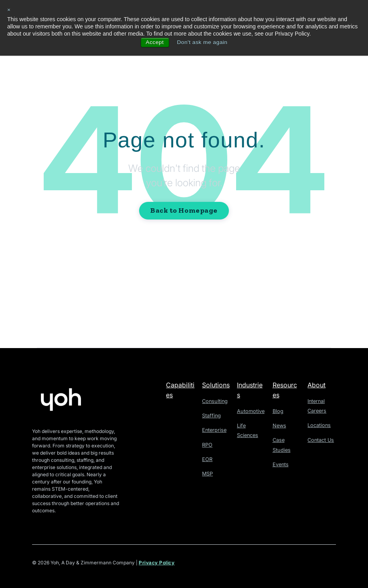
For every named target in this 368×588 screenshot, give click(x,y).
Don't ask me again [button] (202, 42)
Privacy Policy (157, 563)
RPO (207, 444)
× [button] (9, 10)
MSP (207, 472)
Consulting (214, 401)
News (279, 425)
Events (280, 464)
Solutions (216, 385)
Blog (278, 411)
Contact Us (320, 439)
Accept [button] (154, 42)
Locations (318, 425)
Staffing (211, 415)
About (316, 385)
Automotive (250, 411)
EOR (207, 458)
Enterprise (214, 430)
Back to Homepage (184, 210)
